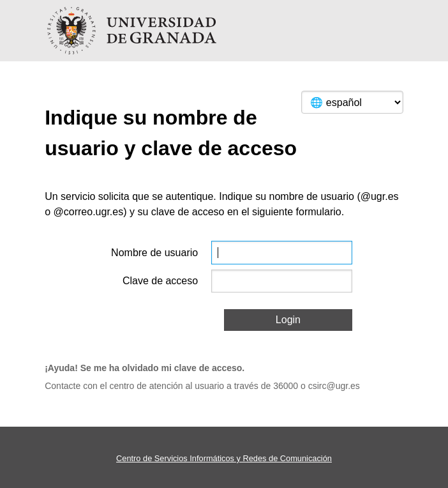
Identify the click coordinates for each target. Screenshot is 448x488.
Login (288, 320)
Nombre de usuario (154, 253)
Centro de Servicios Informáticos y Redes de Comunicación (224, 458)
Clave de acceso (160, 281)
